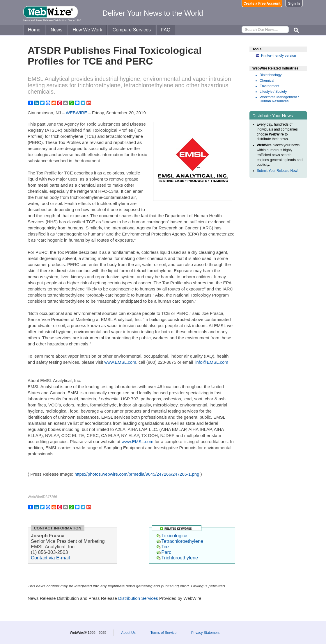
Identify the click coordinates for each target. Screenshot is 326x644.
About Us (128, 633)
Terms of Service (163, 633)
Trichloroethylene (177, 558)
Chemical (267, 81)
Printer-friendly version (279, 56)
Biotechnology (271, 75)
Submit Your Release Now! (278, 171)
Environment (269, 86)
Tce (163, 547)
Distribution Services (138, 598)
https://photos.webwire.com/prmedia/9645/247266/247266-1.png (137, 474)
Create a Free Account (262, 3)
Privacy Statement (205, 633)
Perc (164, 552)
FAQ (166, 30)
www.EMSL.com (120, 362)
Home (34, 30)
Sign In (294, 3)
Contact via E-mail (50, 558)
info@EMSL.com (212, 362)
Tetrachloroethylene (180, 541)
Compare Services (132, 30)
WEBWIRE (76, 113)
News (56, 30)
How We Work (87, 30)
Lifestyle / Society (273, 92)
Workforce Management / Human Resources (279, 99)
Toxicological (173, 536)
